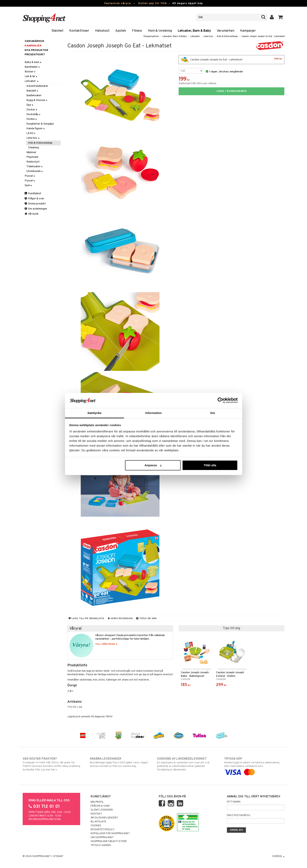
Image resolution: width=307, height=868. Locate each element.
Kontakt (96, 814)
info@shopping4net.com (45, 819)
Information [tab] (154, 413)
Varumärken (226, 31)
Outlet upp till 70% (152, 3)
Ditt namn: (234, 802)
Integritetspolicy (103, 830)
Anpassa (153, 465)
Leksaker (195, 36)
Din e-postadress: (239, 815)
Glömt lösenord (102, 810)
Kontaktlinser (79, 31)
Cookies (96, 826)
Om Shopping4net (102, 838)
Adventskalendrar (37, 86)
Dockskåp (34, 114)
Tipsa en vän (146, 619)
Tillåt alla (210, 465)
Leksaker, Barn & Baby (194, 31)
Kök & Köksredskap (227, 36)
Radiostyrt (33, 162)
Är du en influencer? (104, 818)
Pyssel (30, 181)
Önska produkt (35, 204)
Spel (29, 185)
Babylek (33, 91)
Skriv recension (120, 619)
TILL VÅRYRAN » (106, 644)
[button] (281, 17)
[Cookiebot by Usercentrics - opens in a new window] (220, 400)
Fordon (32, 119)
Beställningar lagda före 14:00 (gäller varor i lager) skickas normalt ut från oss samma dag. (120, 762)
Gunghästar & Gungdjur (40, 124)
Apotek (121, 31)
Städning (33, 148)
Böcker (30, 72)
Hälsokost (102, 31)
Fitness (137, 31)
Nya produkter (36, 50)
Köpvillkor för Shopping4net (110, 834)
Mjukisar (31, 152)
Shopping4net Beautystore (109, 841)
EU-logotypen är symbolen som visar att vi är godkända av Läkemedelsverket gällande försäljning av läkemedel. (187, 764)
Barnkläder (32, 67)
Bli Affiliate (98, 822)
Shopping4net (151, 36)
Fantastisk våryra (118, 3)
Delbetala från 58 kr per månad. (198, 84)
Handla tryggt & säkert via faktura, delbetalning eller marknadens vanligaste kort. (254, 766)
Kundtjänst (33, 193)
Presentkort (35, 55)
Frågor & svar (34, 199)
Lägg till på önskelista (86, 619)
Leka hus (208, 36)
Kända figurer (36, 129)
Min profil (97, 802)
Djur (30, 105)
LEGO (31, 133)
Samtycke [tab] (94, 413)
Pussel (30, 176)
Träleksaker (35, 167)
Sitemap (58, 856)
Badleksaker (34, 96)
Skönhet (57, 31)
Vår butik (32, 214)
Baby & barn (33, 62)
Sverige (278, 856)
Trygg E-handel (101, 845)
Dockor (32, 110)
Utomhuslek (35, 171)
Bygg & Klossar (37, 100)
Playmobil (32, 157)
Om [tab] (213, 413)
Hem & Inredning (160, 31)
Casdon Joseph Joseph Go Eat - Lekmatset (263, 36)
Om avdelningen (36, 209)
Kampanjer (248, 31)
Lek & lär (31, 76)
